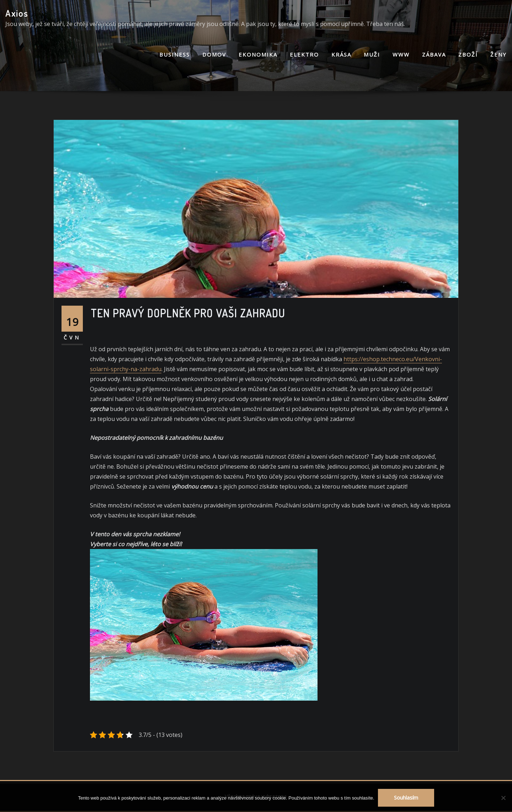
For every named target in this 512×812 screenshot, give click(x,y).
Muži (372, 54)
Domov (214, 54)
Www (401, 54)
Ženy (498, 54)
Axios (17, 13)
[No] (503, 798)
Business (175, 54)
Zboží (468, 54)
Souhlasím (406, 797)
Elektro (304, 54)
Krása (341, 54)
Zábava (434, 54)
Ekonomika (258, 54)
